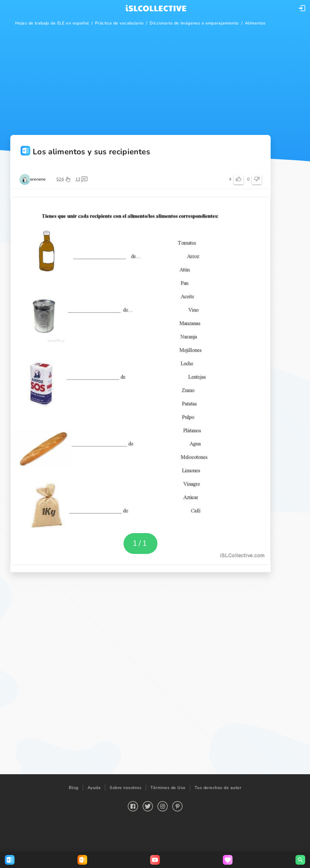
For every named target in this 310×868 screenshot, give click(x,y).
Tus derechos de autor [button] (218, 788)
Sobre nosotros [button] (125, 788)
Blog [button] (74, 788)
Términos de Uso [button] (168, 788)
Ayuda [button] (94, 788)
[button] (302, 8)
